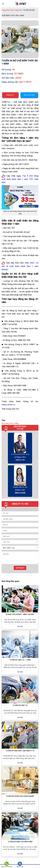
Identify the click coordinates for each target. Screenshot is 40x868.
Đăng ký (10, 95)
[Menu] (3, 4)
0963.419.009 (20, 493)
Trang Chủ (6, 10)
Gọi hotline (29, 95)
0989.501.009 (20, 460)
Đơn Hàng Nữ (17, 10)
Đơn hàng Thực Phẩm (10, 423)
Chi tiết (20, 626)
